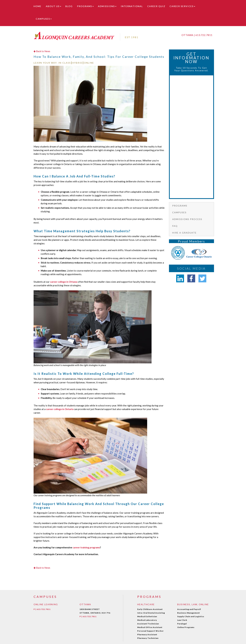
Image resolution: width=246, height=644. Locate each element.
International (132, 6)
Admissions (107, 6)
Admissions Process (187, 219)
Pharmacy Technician (148, 638)
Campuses (44, 19)
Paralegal (182, 624)
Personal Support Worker (150, 631)
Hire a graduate (184, 233)
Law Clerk (182, 620)
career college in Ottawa (64, 282)
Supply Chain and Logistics (191, 616)
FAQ (175, 226)
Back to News (42, 51)
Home (37, 6)
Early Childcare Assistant (150, 609)
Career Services (182, 6)
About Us (53, 6)
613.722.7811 (204, 35)
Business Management (189, 613)
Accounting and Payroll (189, 609)
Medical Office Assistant (150, 627)
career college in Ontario (60, 409)
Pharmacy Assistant (147, 634)
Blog (69, 6)
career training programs (86, 547)
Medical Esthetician (147, 616)
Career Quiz (156, 6)
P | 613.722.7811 (42, 609)
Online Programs (186, 627)
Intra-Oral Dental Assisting (151, 613)
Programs (85, 6)
